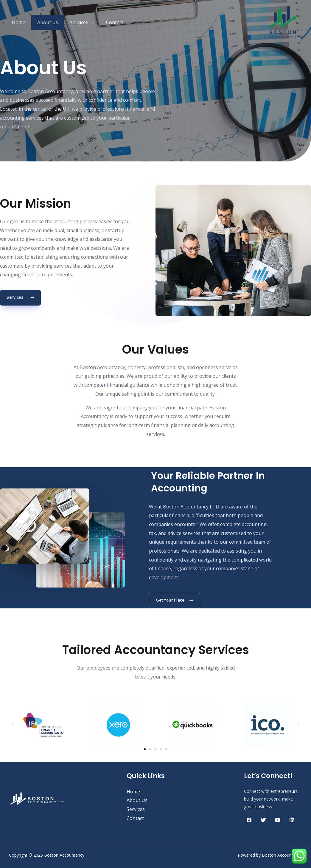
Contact (106, 22)
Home (17, 22)
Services (76, 22)
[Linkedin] (292, 820)
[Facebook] (249, 820)
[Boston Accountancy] (283, 22)
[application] (85, 22)
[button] (13, 725)
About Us (44, 22)
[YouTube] (278, 820)
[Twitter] (263, 820)
